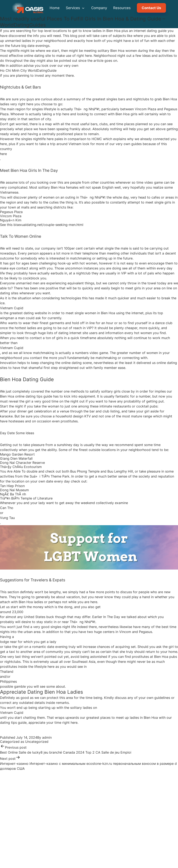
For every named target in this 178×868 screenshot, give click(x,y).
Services (75, 8)
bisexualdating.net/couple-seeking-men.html (48, 225)
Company (99, 8)
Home (55, 8)
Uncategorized (37, 742)
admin (47, 737)
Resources (122, 8)
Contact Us (151, 8)
